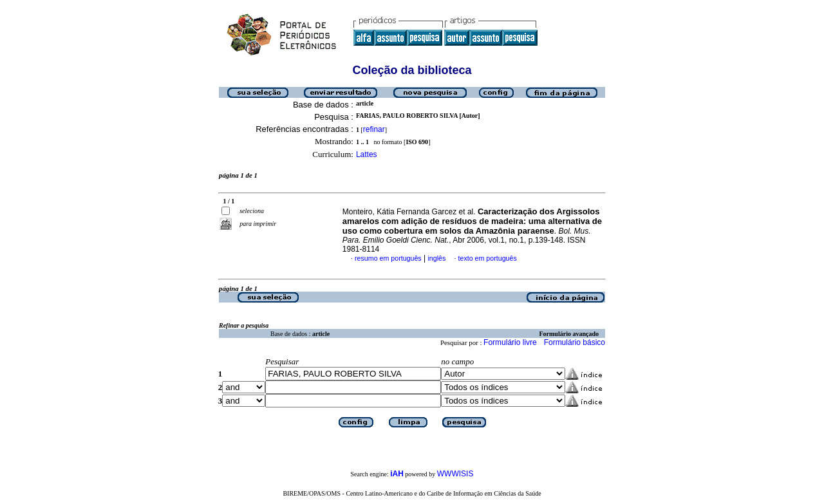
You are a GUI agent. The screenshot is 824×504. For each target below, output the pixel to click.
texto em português (488, 258)
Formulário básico (575, 342)
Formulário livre (510, 342)
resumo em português (388, 258)
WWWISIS (455, 474)
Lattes (367, 154)
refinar (374, 129)
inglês (436, 258)
